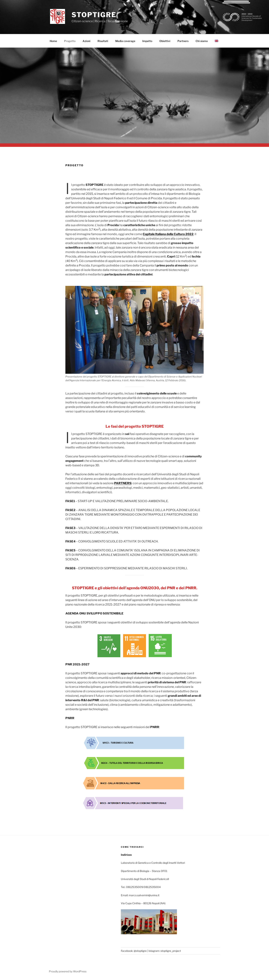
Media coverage (125, 41)
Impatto (147, 41)
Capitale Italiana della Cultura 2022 (168, 234)
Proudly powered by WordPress (68, 971)
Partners (183, 41)
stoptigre (94, 15)
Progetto (70, 41)
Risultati (103, 41)
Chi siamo (202, 41)
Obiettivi (165, 41)
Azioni (86, 41)
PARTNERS (123, 483)
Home (53, 41)
